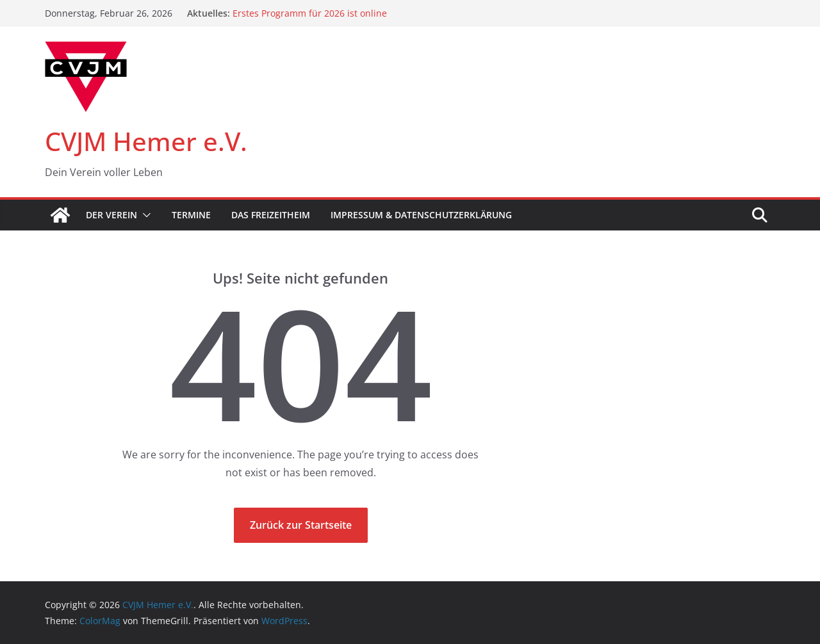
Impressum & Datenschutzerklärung (421, 215)
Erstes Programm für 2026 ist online (310, 13)
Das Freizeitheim (271, 215)
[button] (144, 215)
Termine (191, 215)
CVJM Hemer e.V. (146, 141)
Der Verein (111, 215)
